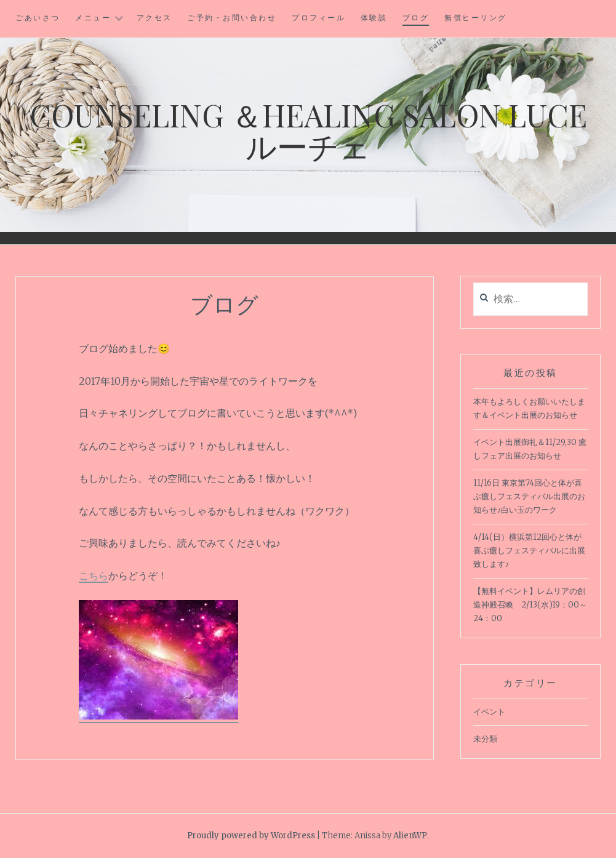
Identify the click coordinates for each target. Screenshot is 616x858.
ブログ (416, 18)
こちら (94, 575)
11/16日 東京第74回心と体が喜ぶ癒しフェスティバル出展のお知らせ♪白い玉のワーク (529, 496)
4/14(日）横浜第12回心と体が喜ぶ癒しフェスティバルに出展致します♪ (529, 551)
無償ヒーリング (476, 18)
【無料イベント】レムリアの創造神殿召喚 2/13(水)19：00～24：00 (530, 605)
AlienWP (410, 836)
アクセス (154, 18)
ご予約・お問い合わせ (232, 18)
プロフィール (318, 18)
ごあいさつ (38, 18)
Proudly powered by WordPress (251, 836)
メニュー (93, 18)
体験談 (374, 18)
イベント (489, 712)
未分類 (485, 739)
